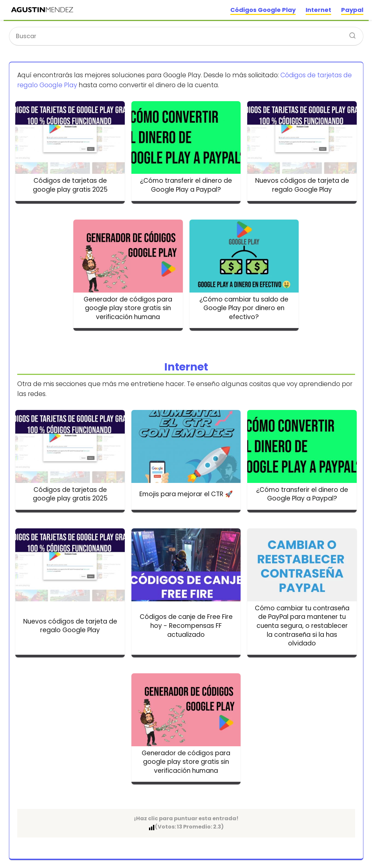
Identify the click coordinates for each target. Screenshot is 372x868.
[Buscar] (350, 33)
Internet (318, 10)
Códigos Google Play (263, 10)
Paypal (352, 10)
